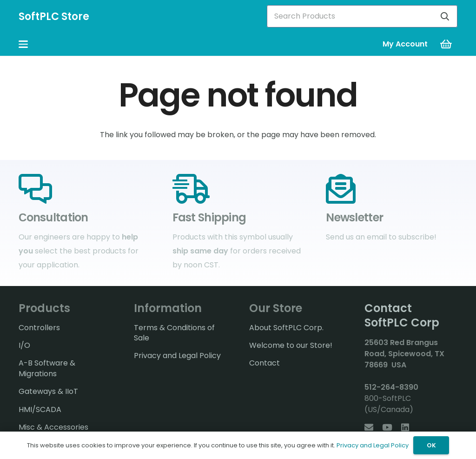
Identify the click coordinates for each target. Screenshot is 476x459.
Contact (264, 363)
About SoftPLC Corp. (286, 328)
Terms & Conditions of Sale (174, 333)
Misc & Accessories (53, 427)
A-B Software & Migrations (47, 368)
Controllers (39, 328)
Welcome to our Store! (291, 345)
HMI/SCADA (40, 409)
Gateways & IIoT (48, 391)
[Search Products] (362, 16)
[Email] (369, 427)
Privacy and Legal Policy (177, 356)
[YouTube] (387, 427)
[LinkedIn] (405, 427)
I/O (24, 345)
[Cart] (446, 44)
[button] (23, 44)
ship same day (200, 251)
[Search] (445, 16)
